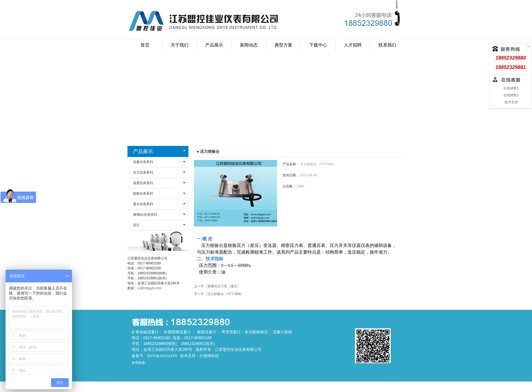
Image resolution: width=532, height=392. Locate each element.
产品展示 (143, 151)
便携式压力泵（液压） (224, 286)
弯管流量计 (231, 332)
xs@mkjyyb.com (150, 288)
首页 (145, 45)
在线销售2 (511, 95)
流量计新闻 (282, 332)
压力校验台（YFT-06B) (224, 294)
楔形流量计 (207, 332)
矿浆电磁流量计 (145, 332)
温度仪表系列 (143, 183)
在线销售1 (511, 88)
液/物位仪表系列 (145, 215)
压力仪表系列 (143, 172)
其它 (136, 225)
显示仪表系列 (143, 204)
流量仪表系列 (143, 162)
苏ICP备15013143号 (162, 356)
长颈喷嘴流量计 (177, 332)
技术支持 (511, 102)
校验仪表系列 (143, 194)
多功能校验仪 (256, 332)
